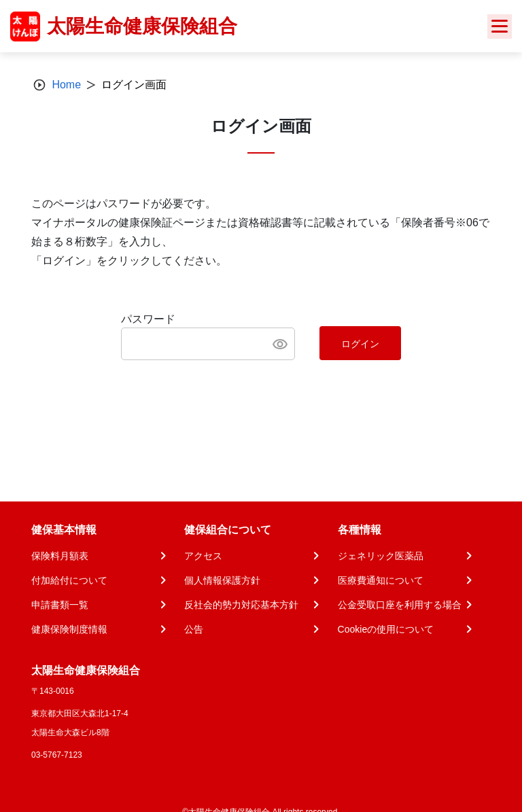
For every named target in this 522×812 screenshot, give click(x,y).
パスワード (148, 319)
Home (66, 85)
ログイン (360, 344)
